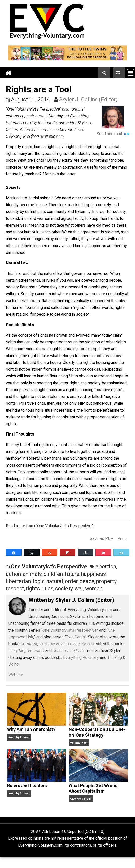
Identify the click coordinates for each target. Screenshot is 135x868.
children (53, 574)
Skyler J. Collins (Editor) (88, 100)
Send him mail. (110, 134)
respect (15, 589)
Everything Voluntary (81, 657)
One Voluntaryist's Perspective (49, 567)
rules (47, 589)
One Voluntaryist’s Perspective (70, 630)
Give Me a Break (81, 799)
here (80, 130)
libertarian (18, 581)
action (13, 574)
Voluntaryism (79, 743)
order (71, 581)
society (64, 589)
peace (87, 581)
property (106, 581)
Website (16, 675)
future (72, 574)
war (79, 589)
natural (55, 581)
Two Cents (75, 637)
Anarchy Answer (19, 737)
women (94, 589)
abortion (106, 567)
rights (33, 589)
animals (32, 574)
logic (39, 581)
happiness (93, 574)
